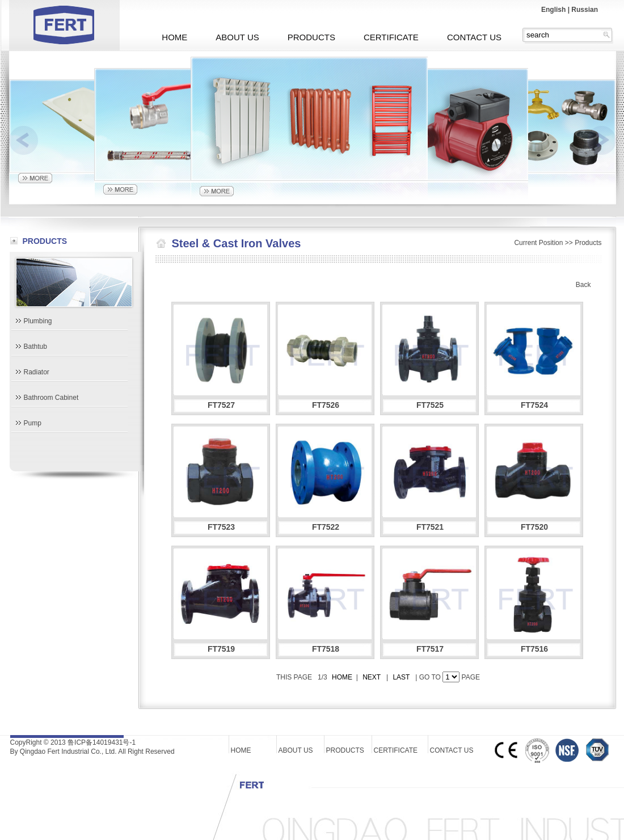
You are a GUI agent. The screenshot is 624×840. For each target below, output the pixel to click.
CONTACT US (474, 37)
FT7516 (534, 649)
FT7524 (534, 405)
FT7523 (221, 527)
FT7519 (221, 649)
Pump (33, 423)
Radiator (37, 372)
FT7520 (534, 527)
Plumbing (38, 321)
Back (583, 285)
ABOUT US (237, 37)
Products (588, 243)
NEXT (372, 677)
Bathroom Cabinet (51, 398)
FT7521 (430, 527)
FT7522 (326, 527)
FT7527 (221, 405)
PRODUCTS (311, 37)
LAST (402, 677)
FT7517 (430, 649)
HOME (174, 37)
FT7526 (326, 405)
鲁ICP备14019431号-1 (102, 742)
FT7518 (326, 649)
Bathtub (35, 347)
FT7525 (430, 405)
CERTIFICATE (391, 37)
